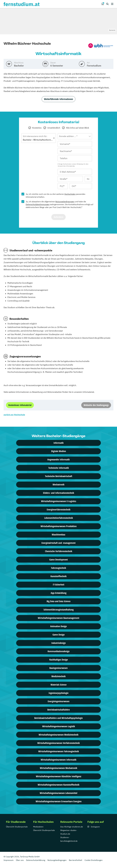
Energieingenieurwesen (59, 701)
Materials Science (59, 685)
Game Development (58, 560)
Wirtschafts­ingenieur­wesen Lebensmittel (58, 793)
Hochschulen (70, 194)
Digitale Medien (59, 451)
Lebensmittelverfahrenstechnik (59, 518)
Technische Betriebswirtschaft (59, 476)
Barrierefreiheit (76, 860)
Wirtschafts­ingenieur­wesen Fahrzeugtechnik (59, 751)
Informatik (58, 443)
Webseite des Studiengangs (96, 405)
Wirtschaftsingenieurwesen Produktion (59, 526)
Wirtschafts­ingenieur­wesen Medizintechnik (58, 735)
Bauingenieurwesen (58, 668)
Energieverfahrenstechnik (59, 510)
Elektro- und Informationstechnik (59, 493)
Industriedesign (58, 643)
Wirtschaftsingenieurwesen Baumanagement (58, 618)
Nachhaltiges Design (59, 660)
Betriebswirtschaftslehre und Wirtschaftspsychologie (58, 718)
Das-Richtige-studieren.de (72, 827)
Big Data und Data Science (59, 601)
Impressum (9, 860)
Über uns (20, 860)
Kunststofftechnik (58, 576)
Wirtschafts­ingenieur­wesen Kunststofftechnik (58, 785)
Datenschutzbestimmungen (38, 204)
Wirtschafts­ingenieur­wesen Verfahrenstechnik (58, 743)
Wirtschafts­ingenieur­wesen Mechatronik (58, 768)
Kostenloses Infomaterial (20, 405)
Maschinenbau (58, 535)
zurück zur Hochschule (14, 415)
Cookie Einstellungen (94, 860)
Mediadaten (38, 827)
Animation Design (58, 626)
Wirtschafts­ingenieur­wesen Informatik (58, 760)
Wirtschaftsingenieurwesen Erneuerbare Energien (59, 801)
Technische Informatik (59, 468)
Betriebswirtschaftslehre (59, 710)
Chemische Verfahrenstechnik (59, 551)
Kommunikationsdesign (59, 651)
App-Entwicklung (59, 593)
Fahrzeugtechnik (59, 568)
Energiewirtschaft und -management (58, 543)
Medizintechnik (58, 676)
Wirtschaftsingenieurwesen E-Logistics (59, 501)
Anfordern (58, 217)
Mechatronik (58, 485)
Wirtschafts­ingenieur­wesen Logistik (59, 726)
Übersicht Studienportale (17, 827)
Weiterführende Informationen (58, 99)
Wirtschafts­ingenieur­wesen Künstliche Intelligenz (59, 776)
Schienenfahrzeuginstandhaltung (59, 610)
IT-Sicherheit (58, 585)
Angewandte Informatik (58, 459)
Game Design (59, 635)
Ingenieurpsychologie (58, 693)
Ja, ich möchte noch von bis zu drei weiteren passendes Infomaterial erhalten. (56, 195)
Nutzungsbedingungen (65, 202)
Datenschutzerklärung (36, 860)
